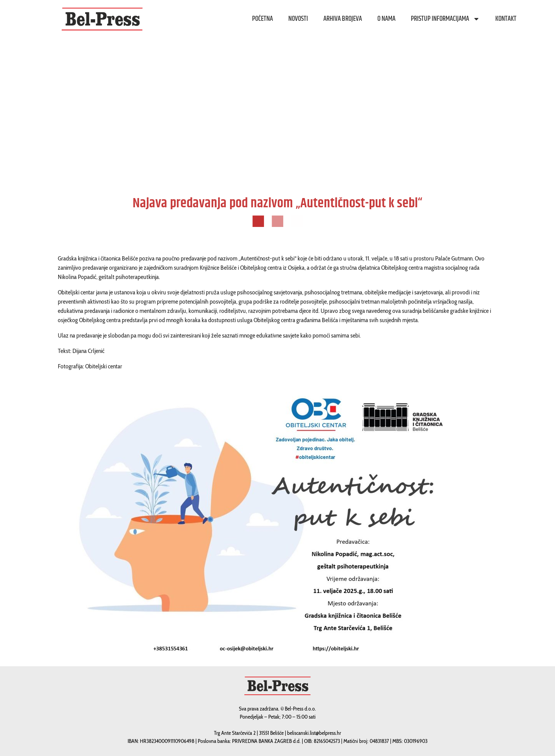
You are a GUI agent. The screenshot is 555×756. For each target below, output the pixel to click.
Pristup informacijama (445, 19)
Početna (262, 19)
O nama (386, 19)
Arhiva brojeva (343, 19)
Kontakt (506, 19)
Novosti (298, 19)
